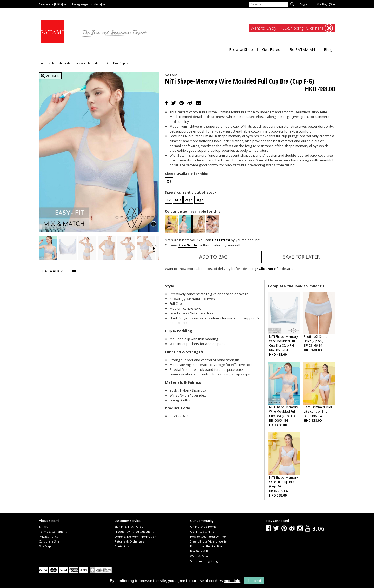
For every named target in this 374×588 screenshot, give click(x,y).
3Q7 (199, 200)
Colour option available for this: (193, 211)
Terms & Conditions (53, 531)
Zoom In (50, 76)
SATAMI (44, 527)
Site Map (45, 546)
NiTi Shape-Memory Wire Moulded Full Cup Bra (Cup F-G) (92, 63)
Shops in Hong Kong (204, 561)
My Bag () (326, 4)
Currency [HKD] (53, 4)
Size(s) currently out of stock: (191, 192)
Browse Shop (241, 49)
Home (43, 63)
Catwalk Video (59, 285)
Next (154, 255)
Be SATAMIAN (302, 49)
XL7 (178, 200)
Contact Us (122, 546)
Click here (267, 269)
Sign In (305, 4)
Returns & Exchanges (129, 541)
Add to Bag (213, 257)
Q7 (169, 181)
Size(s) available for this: (186, 174)
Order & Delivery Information (135, 536)
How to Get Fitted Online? (208, 536)
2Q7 (188, 200)
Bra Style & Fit (200, 551)
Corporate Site (49, 541)
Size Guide (188, 245)
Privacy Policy (49, 536)
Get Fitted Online (202, 531)
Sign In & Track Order (130, 527)
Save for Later (301, 257)
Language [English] (89, 4)
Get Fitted (271, 49)
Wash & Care (199, 556)
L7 (169, 200)
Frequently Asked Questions (134, 531)
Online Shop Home (203, 527)
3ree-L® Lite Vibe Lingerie (208, 541)
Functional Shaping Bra (206, 546)
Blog (328, 49)
